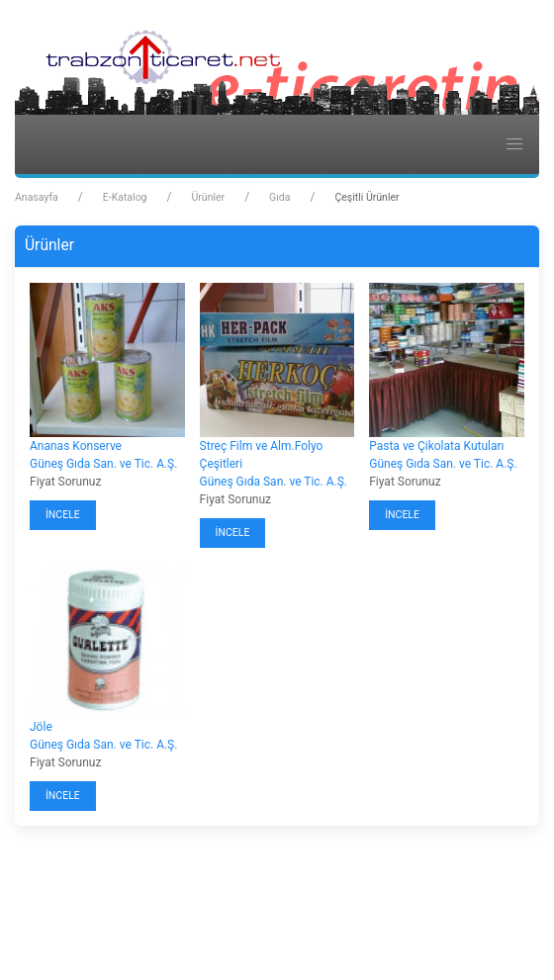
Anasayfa (37, 197)
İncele (63, 515)
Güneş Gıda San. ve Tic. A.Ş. (103, 464)
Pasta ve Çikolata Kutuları (436, 446)
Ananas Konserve (76, 446)
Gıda (279, 197)
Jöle (41, 727)
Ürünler (208, 197)
